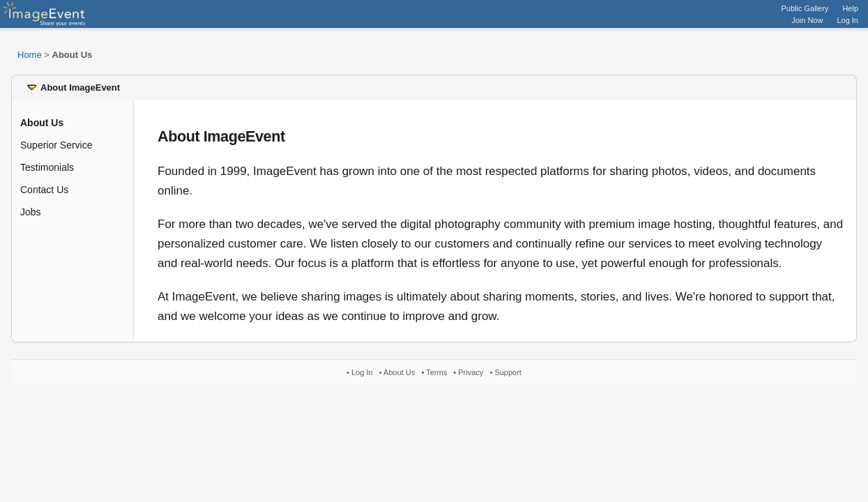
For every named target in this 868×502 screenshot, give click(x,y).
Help (850, 8)
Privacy (471, 372)
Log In (847, 20)
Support (508, 372)
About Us (399, 372)
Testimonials (47, 167)
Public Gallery (805, 8)
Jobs (31, 212)
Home (30, 55)
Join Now (807, 20)
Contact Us (44, 190)
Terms (436, 372)
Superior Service (56, 145)
